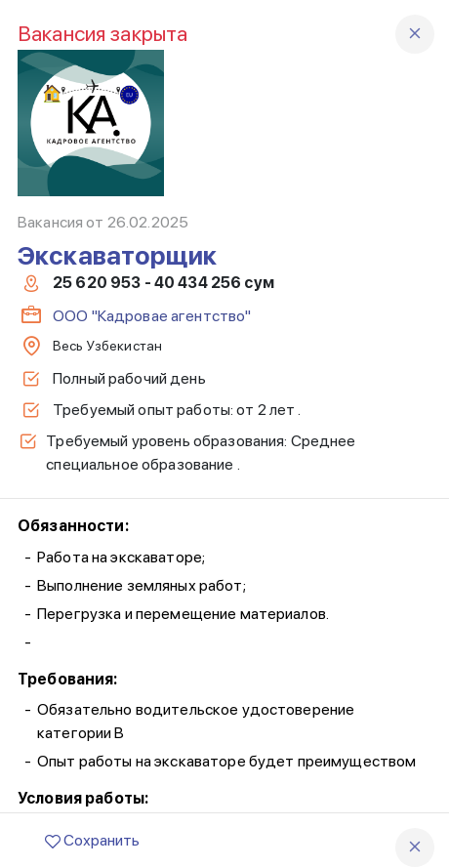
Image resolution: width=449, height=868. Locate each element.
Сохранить (92, 840)
